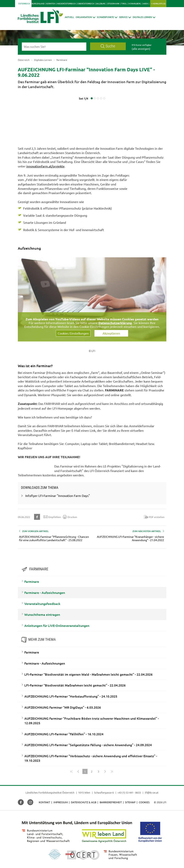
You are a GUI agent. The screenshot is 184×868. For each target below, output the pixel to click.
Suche (108, 46)
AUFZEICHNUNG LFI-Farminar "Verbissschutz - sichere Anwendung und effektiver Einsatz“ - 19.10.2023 (91, 758)
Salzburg (101, 3)
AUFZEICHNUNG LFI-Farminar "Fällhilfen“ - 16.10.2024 (64, 734)
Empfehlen (52, 517)
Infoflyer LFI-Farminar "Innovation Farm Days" (58, 496)
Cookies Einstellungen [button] (73, 333)
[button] (86, 17)
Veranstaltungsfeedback (42, 604)
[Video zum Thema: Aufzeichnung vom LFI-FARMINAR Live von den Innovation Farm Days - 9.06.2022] (92, 299)
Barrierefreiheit (111, 802)
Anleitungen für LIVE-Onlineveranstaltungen (57, 625)
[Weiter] (105, 771)
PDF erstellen (154, 517)
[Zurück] (78, 771)
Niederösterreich (66, 3)
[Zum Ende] (112, 771)
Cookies (144, 802)
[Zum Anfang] (72, 771)
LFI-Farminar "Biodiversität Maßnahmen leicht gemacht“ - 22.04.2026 (75, 685)
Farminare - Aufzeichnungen (45, 592)
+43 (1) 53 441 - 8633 (129, 792)
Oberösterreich (86, 3)
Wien (145, 3)
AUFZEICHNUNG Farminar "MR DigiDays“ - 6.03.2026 (63, 707)
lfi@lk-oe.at (152, 792)
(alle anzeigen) (141, 49)
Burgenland (38, 3)
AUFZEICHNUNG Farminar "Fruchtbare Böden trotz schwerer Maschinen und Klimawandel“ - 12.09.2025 (92, 721)
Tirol (124, 3)
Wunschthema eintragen (42, 614)
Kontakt (44, 802)
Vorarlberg (135, 3)
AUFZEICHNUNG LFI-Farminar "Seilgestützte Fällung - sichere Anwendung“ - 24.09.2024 (88, 745)
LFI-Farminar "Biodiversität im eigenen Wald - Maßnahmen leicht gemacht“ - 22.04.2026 (88, 674)
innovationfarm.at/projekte (45, 166)
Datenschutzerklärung (115, 323)
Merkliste (159, 3)
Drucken (70, 517)
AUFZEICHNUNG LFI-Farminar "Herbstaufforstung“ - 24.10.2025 (71, 696)
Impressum (61, 802)
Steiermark (113, 3)
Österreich (24, 3)
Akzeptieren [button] (111, 333)
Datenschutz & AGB (84, 802)
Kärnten (51, 3)
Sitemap (130, 802)
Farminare (32, 581)
